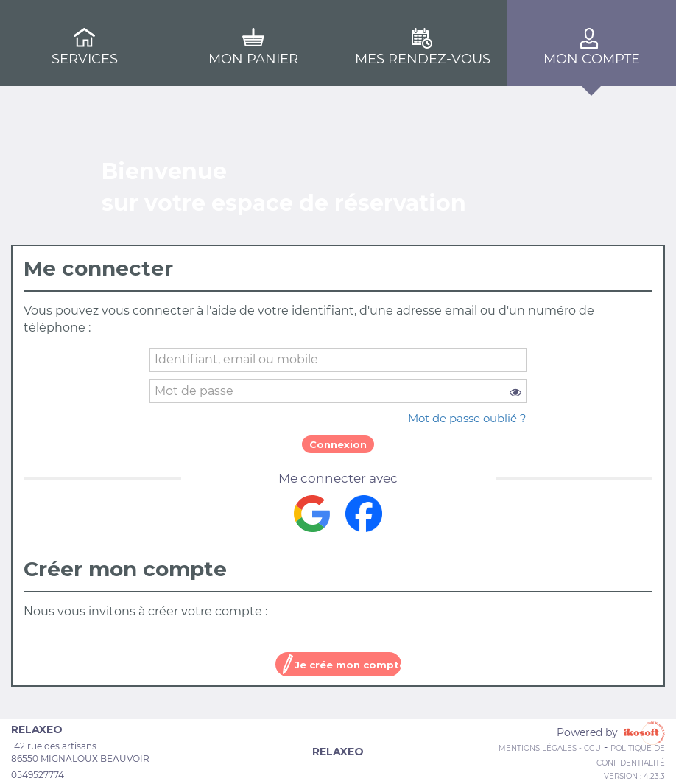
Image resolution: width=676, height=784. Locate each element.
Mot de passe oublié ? (467, 418)
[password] (338, 392)
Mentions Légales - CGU (550, 748)
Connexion (338, 444)
